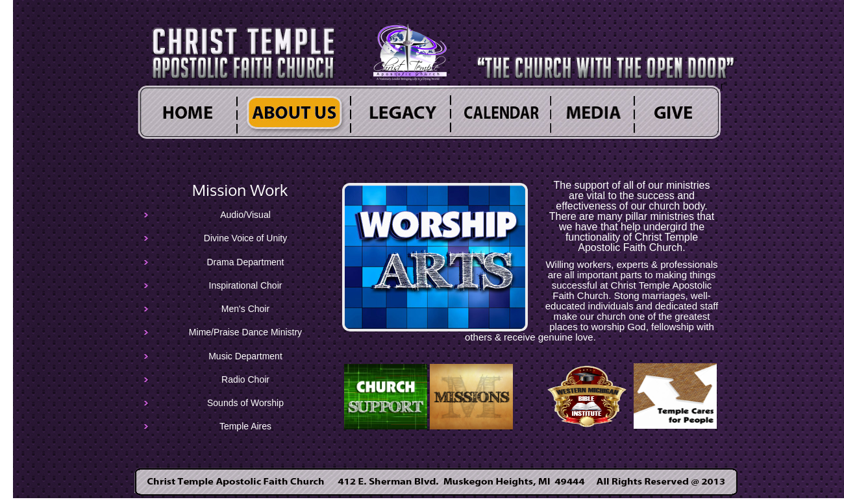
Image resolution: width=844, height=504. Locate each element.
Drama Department (245, 262)
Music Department (245, 356)
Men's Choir (245, 309)
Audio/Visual (245, 215)
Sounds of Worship (245, 403)
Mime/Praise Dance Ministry (245, 333)
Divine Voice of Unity (245, 239)
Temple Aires (245, 427)
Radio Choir (245, 379)
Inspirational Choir (246, 285)
